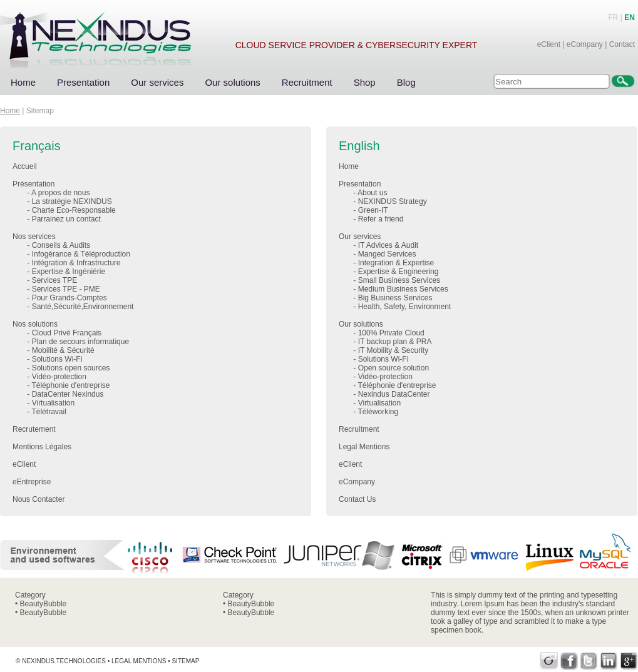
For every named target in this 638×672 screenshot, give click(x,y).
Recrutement (34, 429)
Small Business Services (399, 280)
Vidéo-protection (59, 377)
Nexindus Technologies (64, 661)
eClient (549, 44)
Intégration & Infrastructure (76, 263)
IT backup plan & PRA (395, 342)
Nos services (34, 237)
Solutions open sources (71, 368)
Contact (622, 44)
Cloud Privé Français (67, 333)
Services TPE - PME (66, 289)
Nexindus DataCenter (394, 394)
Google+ (629, 661)
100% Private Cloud (391, 333)
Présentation (33, 184)
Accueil (25, 166)
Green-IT (373, 210)
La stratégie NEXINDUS (72, 201)
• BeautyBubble (41, 604)
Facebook (569, 661)
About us (372, 193)
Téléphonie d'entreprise (70, 385)
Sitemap (185, 661)
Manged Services (387, 254)
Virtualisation (53, 403)
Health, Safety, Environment (405, 307)
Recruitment (307, 82)
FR (614, 18)
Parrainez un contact (66, 219)
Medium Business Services (403, 289)
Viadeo (549, 661)
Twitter (589, 661)
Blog (406, 82)
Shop (365, 82)
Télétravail (49, 412)
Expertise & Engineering (399, 272)
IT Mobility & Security (393, 350)
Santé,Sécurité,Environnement (83, 307)
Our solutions (232, 82)
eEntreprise (32, 482)
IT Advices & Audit (388, 245)
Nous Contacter (39, 499)
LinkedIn (609, 661)
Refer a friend (381, 219)
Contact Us (357, 499)
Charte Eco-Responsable (74, 210)
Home (23, 82)
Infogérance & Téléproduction (81, 254)
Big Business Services (395, 298)
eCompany (585, 44)
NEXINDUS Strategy (393, 201)
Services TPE (54, 280)
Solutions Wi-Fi (57, 359)
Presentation (83, 82)
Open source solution (394, 368)
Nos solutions (35, 324)
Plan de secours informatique (80, 342)
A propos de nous (60, 193)
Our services (157, 82)
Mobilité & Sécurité (63, 350)
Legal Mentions (364, 447)
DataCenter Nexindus (68, 394)
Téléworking (378, 412)
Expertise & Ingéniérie (69, 272)
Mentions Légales (42, 447)
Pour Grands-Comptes (69, 298)
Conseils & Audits (61, 245)
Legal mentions (139, 661)
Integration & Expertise (396, 263)
